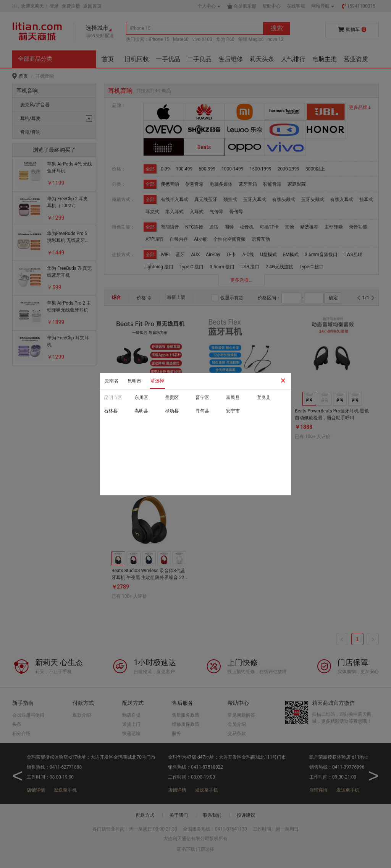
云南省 (111, 381)
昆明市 (134, 381)
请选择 (157, 381)
